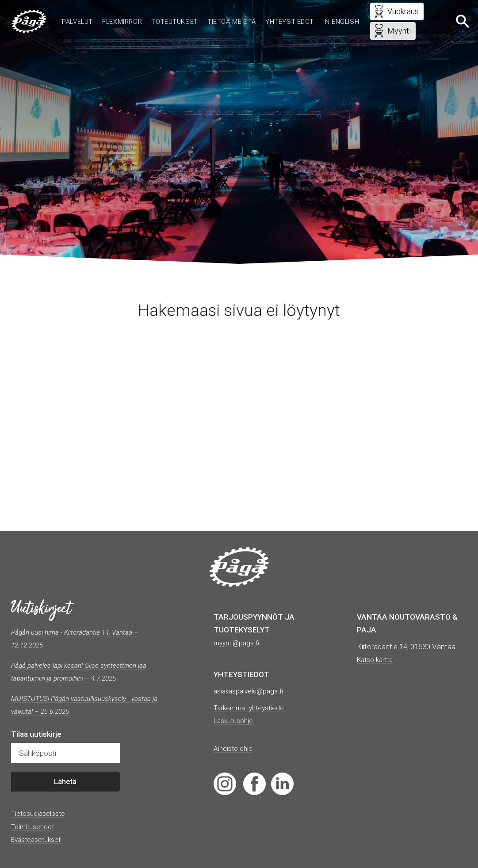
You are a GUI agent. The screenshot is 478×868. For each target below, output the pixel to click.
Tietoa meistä (258, 14)
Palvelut (92, 14)
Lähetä (65, 782)
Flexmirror (141, 14)
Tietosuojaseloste (41, 813)
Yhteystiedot (320, 14)
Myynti (390, 32)
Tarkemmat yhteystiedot (254, 708)
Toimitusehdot (35, 826)
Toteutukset (198, 14)
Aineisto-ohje (235, 748)
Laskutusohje (236, 720)
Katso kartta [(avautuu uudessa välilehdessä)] (377, 659)
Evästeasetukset (39, 839)
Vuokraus (394, 13)
